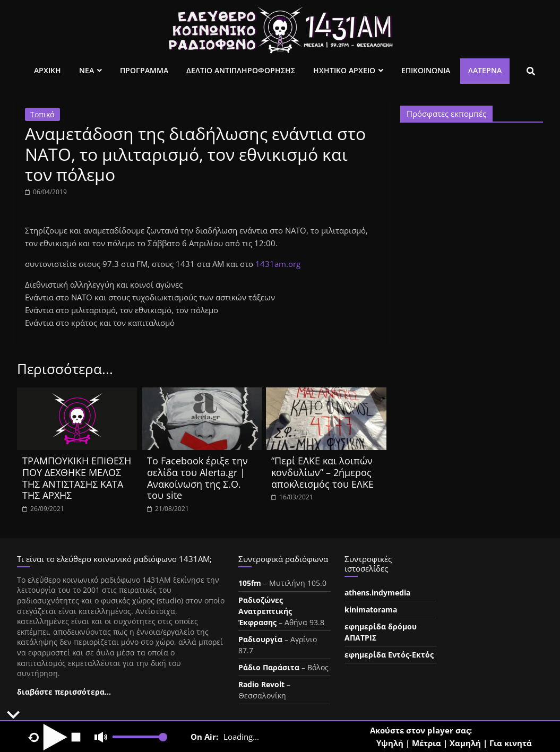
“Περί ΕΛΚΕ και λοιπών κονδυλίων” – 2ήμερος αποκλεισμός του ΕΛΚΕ (322, 472)
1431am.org (278, 264)
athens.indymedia (377, 593)
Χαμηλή (465, 743)
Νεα (87, 70)
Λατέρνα (485, 70)
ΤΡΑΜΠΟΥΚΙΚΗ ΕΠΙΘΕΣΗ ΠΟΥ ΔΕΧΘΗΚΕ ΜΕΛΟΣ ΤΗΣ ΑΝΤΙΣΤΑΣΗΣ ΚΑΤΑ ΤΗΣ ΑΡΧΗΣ (77, 478)
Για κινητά (511, 743)
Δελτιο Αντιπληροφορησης (241, 70)
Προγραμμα (144, 70)
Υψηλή (390, 743)
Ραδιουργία (260, 639)
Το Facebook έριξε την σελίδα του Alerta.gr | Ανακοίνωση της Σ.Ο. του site (197, 478)
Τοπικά (42, 114)
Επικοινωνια (426, 70)
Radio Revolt (261, 684)
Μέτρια (427, 743)
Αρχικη (48, 70)
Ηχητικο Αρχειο (344, 70)
